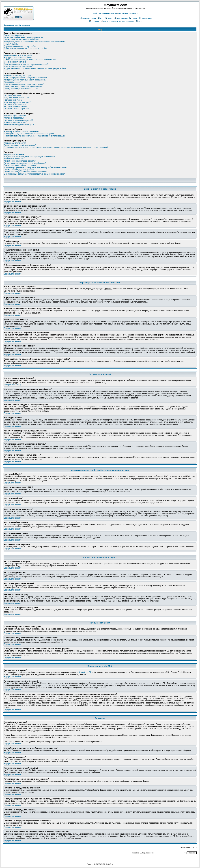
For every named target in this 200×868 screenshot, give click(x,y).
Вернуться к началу (12, 201)
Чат (119, 13)
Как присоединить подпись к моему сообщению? (25, 80)
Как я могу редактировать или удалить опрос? (24, 84)
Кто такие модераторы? (14, 118)
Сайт (95, 13)
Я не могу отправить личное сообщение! (21, 132)
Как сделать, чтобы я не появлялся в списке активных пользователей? (34, 42)
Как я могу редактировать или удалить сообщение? (26, 78)
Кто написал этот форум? (15, 143)
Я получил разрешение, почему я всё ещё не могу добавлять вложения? (35, 167)
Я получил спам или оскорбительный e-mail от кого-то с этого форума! (34, 136)
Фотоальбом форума (108, 13)
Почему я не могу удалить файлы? (19, 170)
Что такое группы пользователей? (18, 120)
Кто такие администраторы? (16, 116)
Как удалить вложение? (14, 159)
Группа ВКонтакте (130, 13)
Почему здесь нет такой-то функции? (20, 145)
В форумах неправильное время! (18, 58)
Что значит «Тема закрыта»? (16, 109)
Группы (133, 18)
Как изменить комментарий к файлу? (20, 161)
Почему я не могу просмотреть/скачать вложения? (26, 172)
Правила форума (88, 18)
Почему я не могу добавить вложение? (21, 165)
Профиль (94, 21)
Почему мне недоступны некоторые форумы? (24, 86)
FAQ (100, 18)
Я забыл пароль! (11, 44)
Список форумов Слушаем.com (17, 25)
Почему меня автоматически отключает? (21, 40)
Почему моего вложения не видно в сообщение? (25, 163)
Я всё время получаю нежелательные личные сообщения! (29, 134)
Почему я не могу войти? (15, 35)
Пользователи (121, 18)
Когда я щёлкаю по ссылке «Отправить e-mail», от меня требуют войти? (35, 68)
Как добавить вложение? (15, 154)
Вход (139, 21)
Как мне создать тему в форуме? (18, 76)
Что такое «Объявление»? (15, 104)
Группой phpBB (85, 672)
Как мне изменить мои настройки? (19, 55)
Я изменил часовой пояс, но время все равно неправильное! (30, 60)
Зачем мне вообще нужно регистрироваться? (23, 37)
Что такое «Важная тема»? (15, 106)
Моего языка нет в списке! (15, 62)
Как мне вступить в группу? (16, 122)
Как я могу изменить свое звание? (19, 66)
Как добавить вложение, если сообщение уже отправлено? (29, 157)
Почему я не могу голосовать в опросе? (21, 89)
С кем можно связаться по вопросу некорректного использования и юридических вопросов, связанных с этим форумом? (56, 147)
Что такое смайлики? (13, 100)
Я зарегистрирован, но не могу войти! (20, 46)
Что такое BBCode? (12, 96)
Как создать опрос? (12, 82)
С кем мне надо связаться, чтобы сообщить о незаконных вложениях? (34, 174)
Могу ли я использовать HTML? (17, 98)
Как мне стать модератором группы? (20, 124)
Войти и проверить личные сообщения (117, 21)
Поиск (109, 18)
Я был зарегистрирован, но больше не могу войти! (26, 48)
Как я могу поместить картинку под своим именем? (26, 64)
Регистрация (145, 18)
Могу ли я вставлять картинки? (17, 102)
